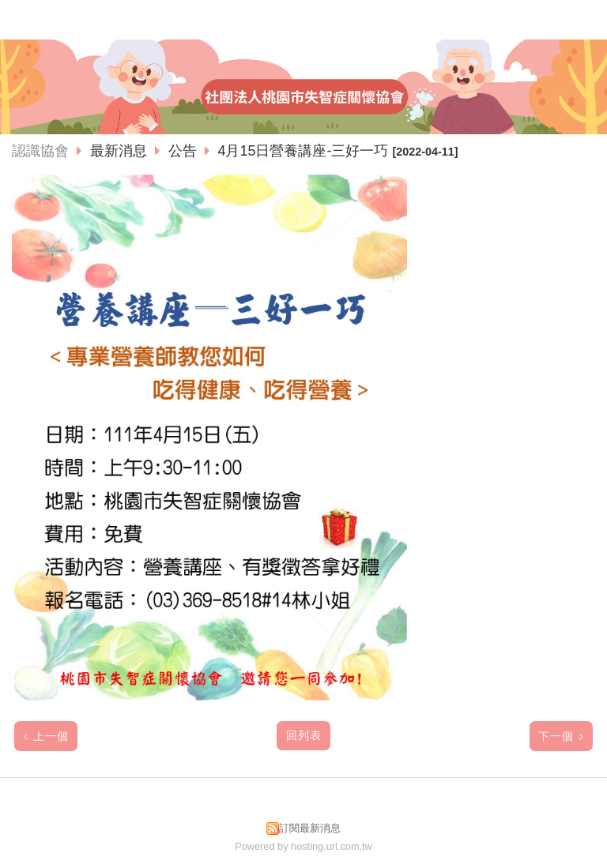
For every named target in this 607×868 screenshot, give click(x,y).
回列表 (304, 736)
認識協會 (40, 151)
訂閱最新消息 (310, 828)
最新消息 (121, 151)
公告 (183, 151)
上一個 (51, 736)
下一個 (556, 736)
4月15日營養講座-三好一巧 (303, 151)
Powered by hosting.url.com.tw (303, 846)
